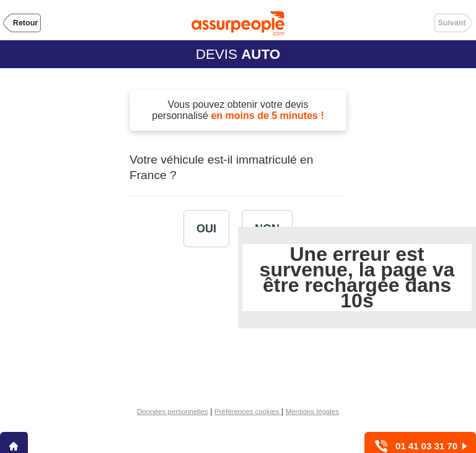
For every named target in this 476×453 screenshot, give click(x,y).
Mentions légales (312, 411)
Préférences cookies (248, 411)
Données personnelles (173, 411)
